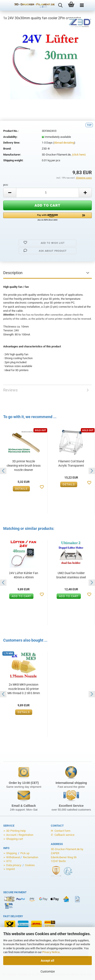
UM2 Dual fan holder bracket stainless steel (71, 575)
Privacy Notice (51, 952)
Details (21, 489)
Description (13, 273)
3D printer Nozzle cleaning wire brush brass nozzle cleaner (24, 466)
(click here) (79, 155)
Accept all (47, 961)
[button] (47, 217)
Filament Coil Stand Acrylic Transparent (71, 463)
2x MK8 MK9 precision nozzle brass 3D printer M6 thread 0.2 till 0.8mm (24, 689)
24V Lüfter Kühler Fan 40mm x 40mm (24, 575)
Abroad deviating (64, 143)
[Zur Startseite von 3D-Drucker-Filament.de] (32, 5)
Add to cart (21, 596)
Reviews (10, 390)
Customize (48, 971)
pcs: (6, 185)
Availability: (10, 137)
